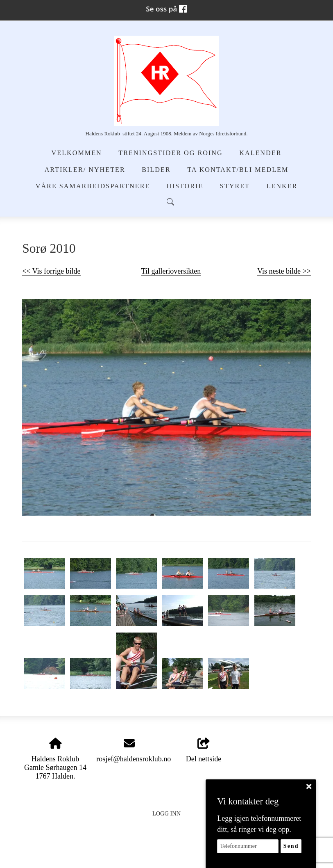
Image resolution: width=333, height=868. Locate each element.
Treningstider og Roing (170, 153)
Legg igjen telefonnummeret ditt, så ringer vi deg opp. (259, 824)
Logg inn (166, 813)
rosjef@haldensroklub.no (134, 759)
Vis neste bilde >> (284, 271)
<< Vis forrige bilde (51, 271)
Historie (185, 186)
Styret (235, 186)
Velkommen (77, 153)
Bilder (156, 170)
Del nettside (204, 750)
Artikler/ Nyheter (85, 170)
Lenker (282, 186)
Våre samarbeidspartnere (93, 186)
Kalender (260, 153)
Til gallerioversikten (171, 271)
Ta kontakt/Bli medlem (238, 170)
